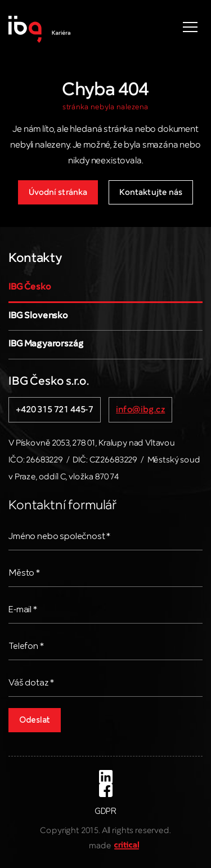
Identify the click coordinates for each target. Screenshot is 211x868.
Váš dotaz (31, 683)
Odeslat (35, 720)
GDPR (105, 812)
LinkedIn (106, 777)
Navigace (190, 27)
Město (24, 573)
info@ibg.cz (140, 410)
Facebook (106, 790)
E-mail (23, 610)
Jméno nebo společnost (59, 537)
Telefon (26, 647)
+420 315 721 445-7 (55, 410)
